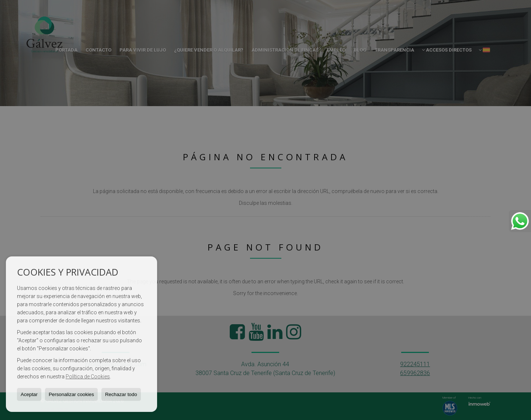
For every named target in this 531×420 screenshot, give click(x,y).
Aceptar (29, 394)
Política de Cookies (88, 377)
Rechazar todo (121, 394)
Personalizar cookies (71, 394)
